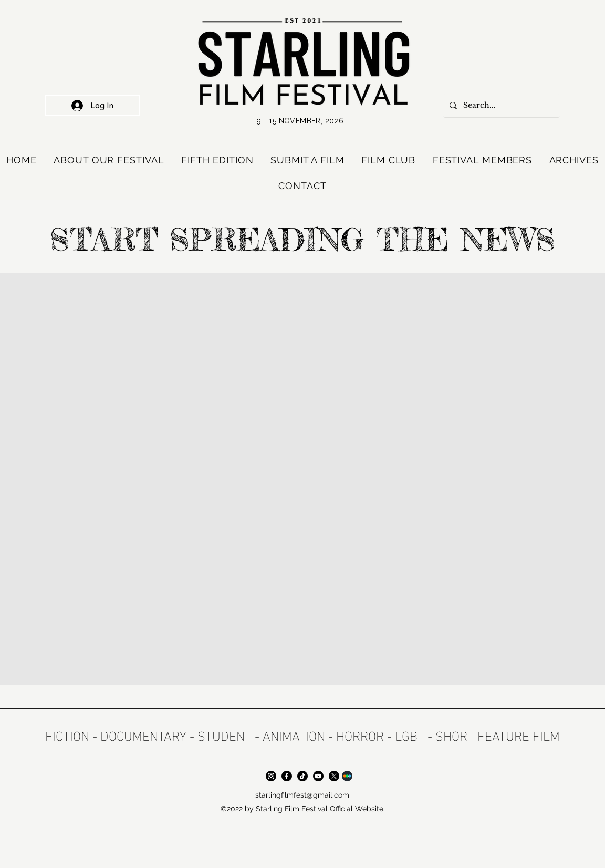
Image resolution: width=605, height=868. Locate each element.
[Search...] (500, 106)
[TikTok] (302, 776)
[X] (334, 776)
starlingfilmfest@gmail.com (302, 795)
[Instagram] (271, 776)
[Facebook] (287, 776)
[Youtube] (318, 776)
